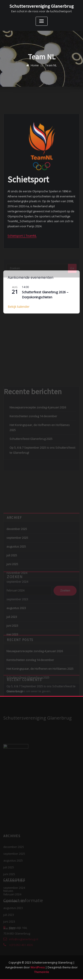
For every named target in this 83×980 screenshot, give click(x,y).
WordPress (38, 967)
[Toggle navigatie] (42, 21)
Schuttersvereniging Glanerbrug (41, 6)
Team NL (51, 69)
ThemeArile (42, 972)
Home (35, 69)
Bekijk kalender (19, 307)
